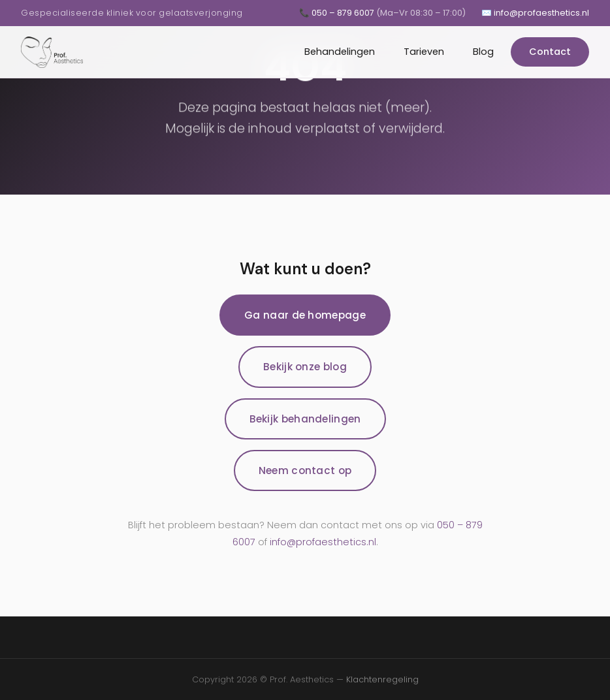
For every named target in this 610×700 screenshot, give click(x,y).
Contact (550, 52)
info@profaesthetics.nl (323, 542)
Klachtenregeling (382, 679)
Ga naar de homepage (305, 315)
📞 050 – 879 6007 (382, 13)
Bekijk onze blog (305, 367)
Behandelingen (340, 52)
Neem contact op (305, 470)
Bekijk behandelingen (305, 419)
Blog (483, 52)
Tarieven (424, 52)
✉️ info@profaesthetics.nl (535, 13)
